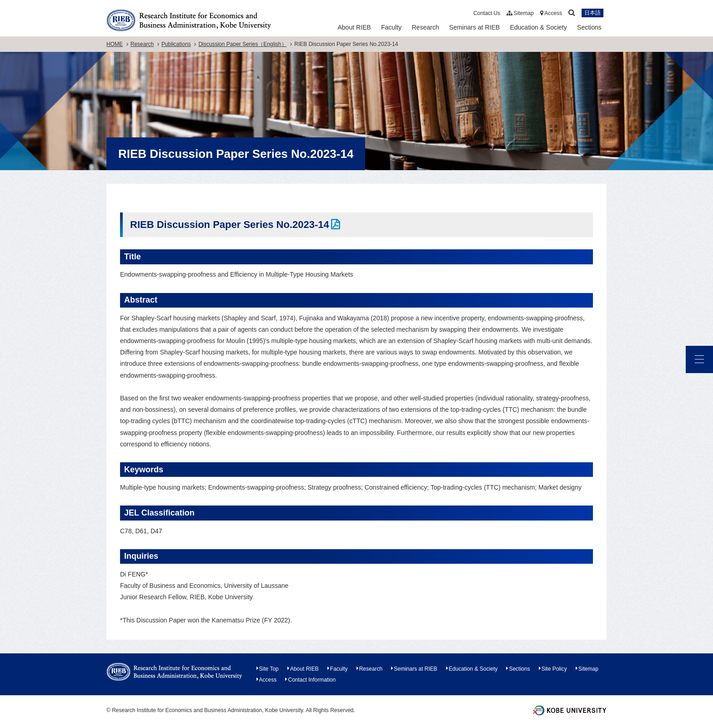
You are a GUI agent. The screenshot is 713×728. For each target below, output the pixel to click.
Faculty (391, 27)
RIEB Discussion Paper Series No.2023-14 (230, 225)
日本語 (592, 13)
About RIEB (354, 27)
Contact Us (487, 13)
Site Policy (554, 669)
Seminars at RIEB (474, 27)
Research (426, 27)
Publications (176, 44)
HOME (115, 44)
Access (551, 13)
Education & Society (538, 27)
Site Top (269, 669)
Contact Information (312, 680)
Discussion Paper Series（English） (242, 44)
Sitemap (520, 13)
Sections (589, 27)
